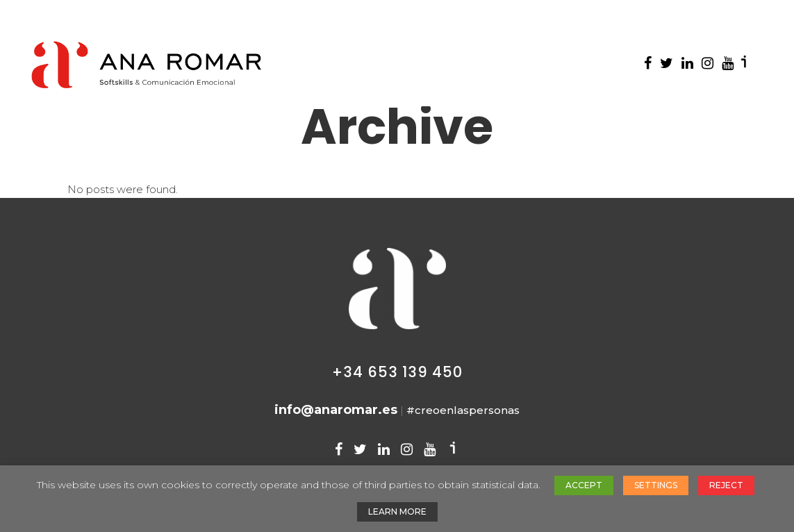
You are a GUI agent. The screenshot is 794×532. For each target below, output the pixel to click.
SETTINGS (656, 485)
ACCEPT (584, 485)
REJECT (726, 485)
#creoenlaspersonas (463, 410)
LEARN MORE (397, 512)
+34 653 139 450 (397, 372)
